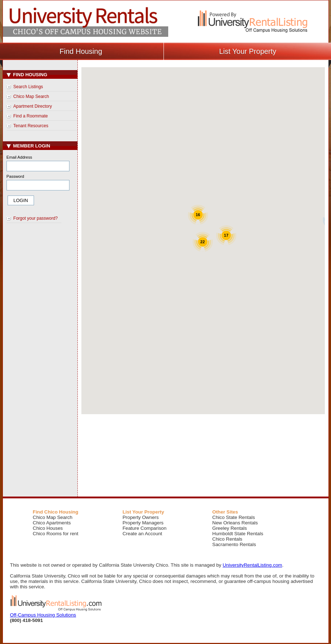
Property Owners (141, 517)
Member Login (28, 146)
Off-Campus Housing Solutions (43, 615)
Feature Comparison (145, 528)
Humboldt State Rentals (238, 534)
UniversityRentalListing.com (252, 565)
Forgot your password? (36, 218)
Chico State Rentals (234, 517)
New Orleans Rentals (235, 523)
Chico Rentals (227, 539)
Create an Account (143, 534)
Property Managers (143, 523)
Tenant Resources (31, 126)
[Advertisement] (41, 347)
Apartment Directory (33, 106)
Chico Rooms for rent (56, 534)
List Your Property (143, 512)
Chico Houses (48, 528)
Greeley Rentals (230, 528)
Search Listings (28, 87)
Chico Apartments (52, 523)
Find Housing (27, 75)
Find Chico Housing (56, 512)
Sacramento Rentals (234, 544)
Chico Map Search (31, 96)
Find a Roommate (31, 116)
